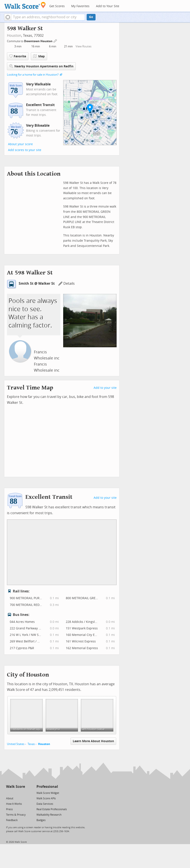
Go (91, 17)
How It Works (14, 804)
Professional (47, 787)
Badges (41, 820)
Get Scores (57, 6)
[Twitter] (9, 793)
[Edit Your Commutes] (55, 41)
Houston (14, 36)
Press (9, 809)
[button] (8, 17)
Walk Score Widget (48, 793)
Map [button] (39, 56)
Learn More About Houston (93, 741)
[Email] (22, 793)
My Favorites (80, 6)
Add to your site (105, 388)
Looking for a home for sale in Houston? (33, 75)
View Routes (83, 46)
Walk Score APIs (46, 798)
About (10, 798)
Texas (31, 744)
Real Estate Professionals (52, 809)
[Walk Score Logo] (25, 5)
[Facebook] (15, 793)
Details (66, 284)
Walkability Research (49, 815)
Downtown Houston (39, 41)
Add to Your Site (108, 6)
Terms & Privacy (16, 815)
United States (16, 744)
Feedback (12, 820)
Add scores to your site (25, 150)
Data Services (45, 804)
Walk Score (16, 787)
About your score (20, 144)
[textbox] (48, 17)
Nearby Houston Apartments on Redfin (41, 66)
